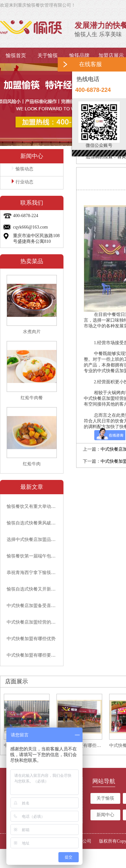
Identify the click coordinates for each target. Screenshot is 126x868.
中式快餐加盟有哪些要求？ (33, 655)
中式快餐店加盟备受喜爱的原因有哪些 (44, 606)
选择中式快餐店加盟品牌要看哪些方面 (44, 540)
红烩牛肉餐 (32, 398)
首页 (122, 157)
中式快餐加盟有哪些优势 (31, 639)
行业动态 (23, 182)
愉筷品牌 (79, 55)
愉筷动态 (23, 169)
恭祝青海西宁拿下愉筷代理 (33, 573)
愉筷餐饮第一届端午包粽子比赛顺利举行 (47, 556)
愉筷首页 (16, 55)
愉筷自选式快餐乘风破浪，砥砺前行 (42, 523)
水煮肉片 (32, 332)
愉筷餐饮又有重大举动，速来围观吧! (43, 506)
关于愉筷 (48, 55)
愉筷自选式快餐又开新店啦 (33, 589)
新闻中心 (105, 815)
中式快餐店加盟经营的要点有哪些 (40, 622)
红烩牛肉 (32, 464)
